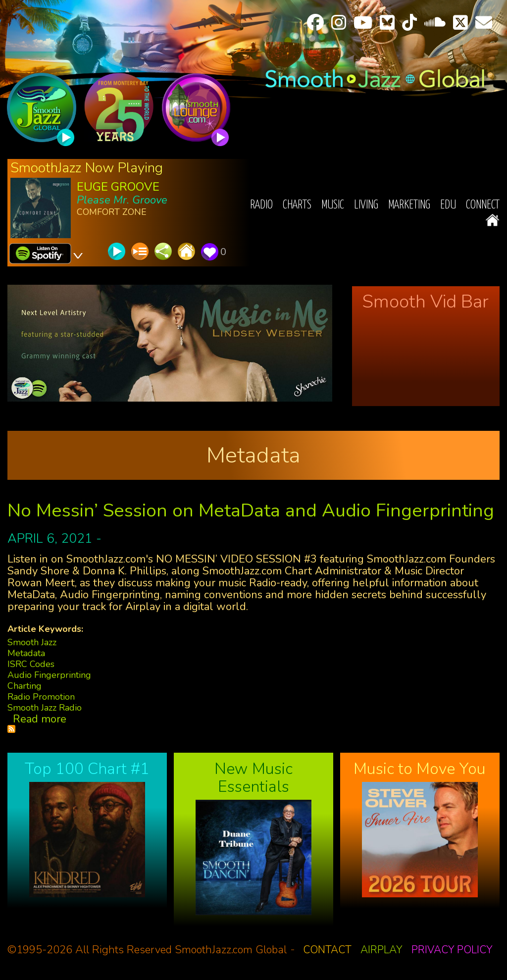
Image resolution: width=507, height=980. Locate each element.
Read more (40, 719)
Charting (25, 686)
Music (333, 205)
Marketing (409, 205)
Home (492, 220)
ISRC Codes (31, 664)
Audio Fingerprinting (49, 675)
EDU (448, 205)
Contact (327, 950)
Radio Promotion (41, 697)
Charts (297, 205)
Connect (483, 205)
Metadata (26, 653)
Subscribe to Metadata (11, 729)
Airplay (381, 950)
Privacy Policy (452, 950)
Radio (261, 205)
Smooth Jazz (32, 642)
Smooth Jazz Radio (45, 708)
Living (366, 205)
